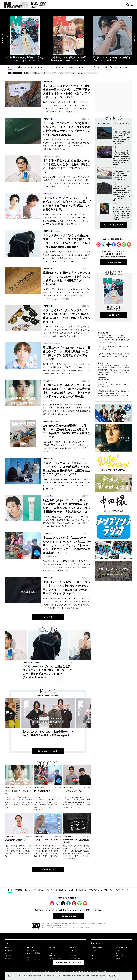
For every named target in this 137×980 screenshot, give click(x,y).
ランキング (28, 67)
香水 (45, 73)
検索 (127, 5)
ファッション (39, 67)
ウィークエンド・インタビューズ (55, 400)
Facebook (114, 244)
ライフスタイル (81, 67)
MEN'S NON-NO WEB (14, 5)
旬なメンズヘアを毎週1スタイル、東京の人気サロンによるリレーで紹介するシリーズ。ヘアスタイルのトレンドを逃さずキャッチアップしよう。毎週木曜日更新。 (19, 851)
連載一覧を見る (48, 870)
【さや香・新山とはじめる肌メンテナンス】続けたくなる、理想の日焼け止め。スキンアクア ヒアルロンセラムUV (47, 670)
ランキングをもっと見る (113, 225)
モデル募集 (18, 67)
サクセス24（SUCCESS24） (87, 73)
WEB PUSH (129, 244)
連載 (106, 67)
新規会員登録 (116, 262)
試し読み (116, 315)
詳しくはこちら (113, 976)
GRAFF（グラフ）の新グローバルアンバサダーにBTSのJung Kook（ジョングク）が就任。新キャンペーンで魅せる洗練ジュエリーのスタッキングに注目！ (122, 213)
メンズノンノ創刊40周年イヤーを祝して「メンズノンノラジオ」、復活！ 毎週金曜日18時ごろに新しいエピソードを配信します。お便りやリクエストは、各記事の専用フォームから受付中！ (77, 802)
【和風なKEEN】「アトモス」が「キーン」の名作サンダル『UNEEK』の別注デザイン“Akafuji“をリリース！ (122, 176)
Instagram (98, 244)
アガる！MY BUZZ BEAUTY (48, 840)
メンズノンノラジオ (73, 791)
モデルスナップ (61, 67)
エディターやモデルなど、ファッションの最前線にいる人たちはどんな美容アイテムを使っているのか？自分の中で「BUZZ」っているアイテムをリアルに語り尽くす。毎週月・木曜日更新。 (48, 851)
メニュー (132, 5)
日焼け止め (37, 73)
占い (111, 67)
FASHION (48, 82)
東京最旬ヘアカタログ (16, 840)
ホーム (10, 67)
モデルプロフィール (95, 67)
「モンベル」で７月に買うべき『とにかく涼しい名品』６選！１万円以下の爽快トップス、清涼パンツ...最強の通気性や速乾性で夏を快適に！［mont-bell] (121, 138)
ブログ (71, 67)
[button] (7, 36)
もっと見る (48, 617)
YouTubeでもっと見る (50, 751)
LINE (124, 244)
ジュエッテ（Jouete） (67, 73)
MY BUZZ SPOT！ (49, 557)
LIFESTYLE (48, 381)
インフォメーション (122, 67)
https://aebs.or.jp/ (84, 927)
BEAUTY (48, 156)
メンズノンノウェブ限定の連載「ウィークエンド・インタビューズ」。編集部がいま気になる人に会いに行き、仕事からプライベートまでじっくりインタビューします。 (19, 802)
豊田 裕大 (27, 73)
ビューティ (50, 67)
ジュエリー (53, 73)
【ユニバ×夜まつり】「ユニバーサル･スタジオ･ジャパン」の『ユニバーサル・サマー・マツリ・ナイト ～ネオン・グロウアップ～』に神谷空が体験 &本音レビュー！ (67, 545)
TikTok (103, 244)
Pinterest (119, 244)
